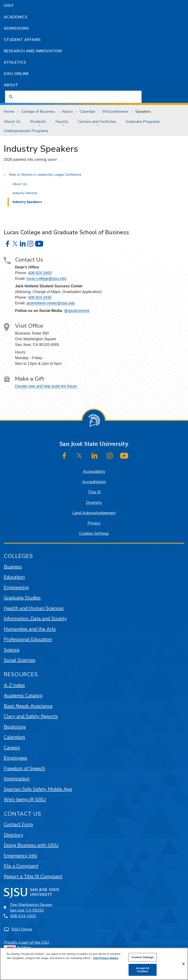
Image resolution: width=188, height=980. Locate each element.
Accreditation (94, 482)
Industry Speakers (27, 202)
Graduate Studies (22, 598)
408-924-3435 (40, 297)
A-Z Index (14, 685)
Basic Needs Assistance (28, 706)
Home (9, 111)
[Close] (183, 964)
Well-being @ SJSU (25, 799)
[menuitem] (13, 122)
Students (38, 122)
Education (14, 577)
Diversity (94, 503)
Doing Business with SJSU (31, 845)
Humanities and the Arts (30, 629)
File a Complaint (21, 866)
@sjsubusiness (77, 311)
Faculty (62, 122)
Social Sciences (20, 660)
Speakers (143, 111)
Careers (12, 748)
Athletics (15, 62)
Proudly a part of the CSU (26, 946)
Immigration (17, 779)
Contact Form (18, 824)
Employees (15, 758)
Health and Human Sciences (34, 608)
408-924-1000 (23, 916)
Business (13, 567)
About (11, 85)
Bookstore (15, 727)
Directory (14, 835)
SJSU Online (16, 74)
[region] (94, 964)
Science (12, 650)
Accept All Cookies (143, 970)
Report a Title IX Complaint (33, 876)
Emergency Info (20, 856)
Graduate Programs (143, 122)
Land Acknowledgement (94, 513)
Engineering (16, 587)
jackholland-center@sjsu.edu (51, 303)
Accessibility (94, 472)
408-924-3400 (40, 273)
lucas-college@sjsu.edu (46, 279)
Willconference (115, 111)
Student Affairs (22, 40)
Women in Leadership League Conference (51, 175)
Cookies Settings (94, 534)
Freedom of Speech (24, 768)
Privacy (94, 523)
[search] (66, 97)
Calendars (14, 737)
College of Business (38, 111)
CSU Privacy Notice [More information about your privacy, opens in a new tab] (106, 958)
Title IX (94, 492)
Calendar (88, 111)
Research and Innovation (33, 51)
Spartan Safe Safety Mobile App (38, 789)
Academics (16, 17)
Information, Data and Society (35, 618)
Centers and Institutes (97, 122)
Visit (9, 6)
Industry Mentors (25, 193)
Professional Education (28, 639)
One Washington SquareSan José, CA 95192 (31, 907)
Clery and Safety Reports (31, 716)
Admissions (16, 28)
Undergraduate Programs (26, 131)
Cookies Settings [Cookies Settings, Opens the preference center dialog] (143, 957)
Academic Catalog (23, 695)
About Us (12, 122)
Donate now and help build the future (46, 386)
